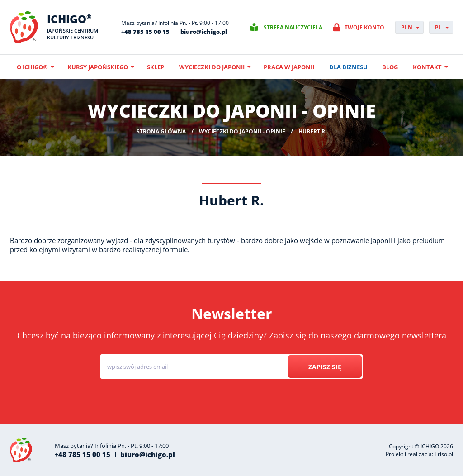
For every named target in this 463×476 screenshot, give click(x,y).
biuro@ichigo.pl (204, 32)
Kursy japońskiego (98, 67)
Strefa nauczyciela (293, 27)
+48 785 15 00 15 (145, 32)
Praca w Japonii (289, 67)
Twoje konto (364, 27)
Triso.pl (444, 454)
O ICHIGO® (32, 67)
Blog (390, 67)
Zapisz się (325, 367)
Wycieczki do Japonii (212, 67)
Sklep (156, 67)
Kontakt (427, 67)
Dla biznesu (348, 67)
